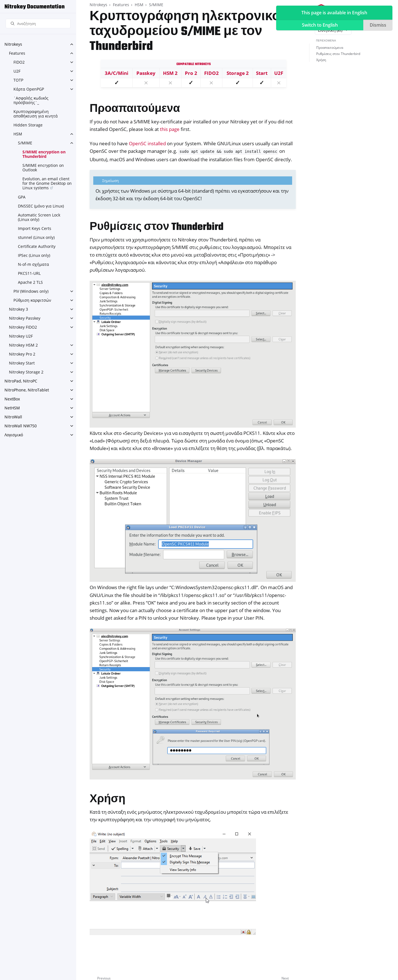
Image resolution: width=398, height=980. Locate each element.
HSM (18, 134)
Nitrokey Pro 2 (22, 354)
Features (17, 53)
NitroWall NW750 (21, 426)
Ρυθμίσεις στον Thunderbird (338, 54)
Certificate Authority (37, 246)
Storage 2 (238, 73)
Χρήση (321, 60)
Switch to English (320, 25)
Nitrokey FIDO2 (23, 327)
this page (170, 129)
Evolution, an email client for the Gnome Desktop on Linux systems (47, 183)
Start (262, 73)
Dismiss (378, 25)
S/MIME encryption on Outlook (43, 168)
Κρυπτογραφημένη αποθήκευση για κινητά (36, 114)
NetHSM (12, 408)
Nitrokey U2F (21, 336)
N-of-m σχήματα (33, 264)
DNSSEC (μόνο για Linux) (41, 206)
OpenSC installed (147, 143)
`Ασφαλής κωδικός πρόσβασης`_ (31, 100)
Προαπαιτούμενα (330, 48)
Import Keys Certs (35, 228)
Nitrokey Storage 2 (26, 372)
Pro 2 (191, 73)
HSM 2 (170, 73)
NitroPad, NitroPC (21, 381)
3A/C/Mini (117, 73)
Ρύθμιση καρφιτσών (32, 300)
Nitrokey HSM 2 (23, 345)
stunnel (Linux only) (36, 237)
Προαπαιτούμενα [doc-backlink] (135, 109)
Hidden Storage (28, 125)
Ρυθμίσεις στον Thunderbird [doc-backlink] (157, 227)
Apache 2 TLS (30, 282)
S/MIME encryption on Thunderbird (44, 154)
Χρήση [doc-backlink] (108, 800)
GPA (22, 197)
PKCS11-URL (29, 273)
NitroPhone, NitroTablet (27, 390)
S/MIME (25, 143)
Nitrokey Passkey (25, 318)
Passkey (146, 73)
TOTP (18, 80)
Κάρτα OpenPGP (29, 89)
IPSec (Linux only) (34, 255)
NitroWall (13, 417)
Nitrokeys (13, 44)
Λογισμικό (14, 435)
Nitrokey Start (22, 363)
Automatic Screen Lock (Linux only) (39, 217)
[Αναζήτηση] (38, 24)
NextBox (12, 399)
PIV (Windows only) (31, 291)
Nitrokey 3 (18, 309)
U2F (17, 71)
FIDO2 (19, 62)
